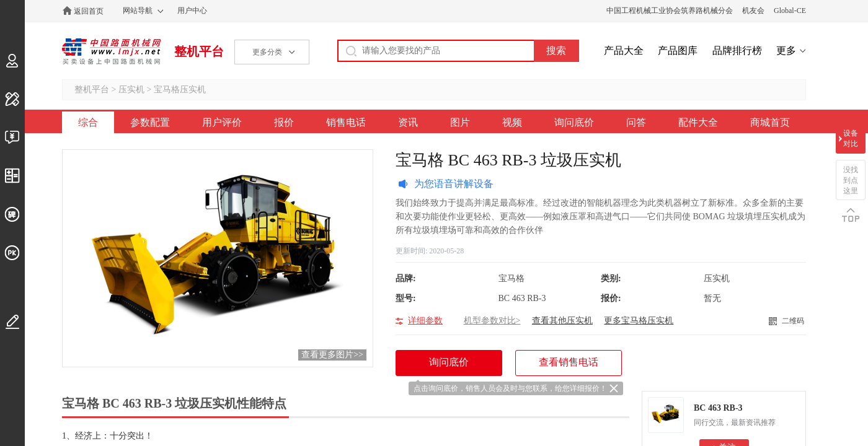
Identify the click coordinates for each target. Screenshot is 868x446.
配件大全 (698, 122)
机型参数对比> (492, 321)
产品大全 (624, 50)
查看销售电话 (569, 362)
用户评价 (222, 122)
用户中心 (192, 11)
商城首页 (770, 122)
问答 (636, 122)
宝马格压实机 (180, 90)
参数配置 (150, 122)
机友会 (753, 11)
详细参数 (425, 321)
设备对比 (851, 138)
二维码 (793, 321)
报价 (284, 122)
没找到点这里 (851, 180)
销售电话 (346, 122)
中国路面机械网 (111, 51)
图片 (460, 122)
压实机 (131, 90)
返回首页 (89, 11)
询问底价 (574, 122)
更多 (786, 50)
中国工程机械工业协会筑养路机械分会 (670, 11)
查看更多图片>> (332, 355)
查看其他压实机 (562, 321)
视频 (512, 122)
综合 (88, 122)
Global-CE (790, 11)
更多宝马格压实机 (639, 321)
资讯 (408, 122)
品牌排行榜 (737, 50)
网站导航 (138, 11)
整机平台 (199, 51)
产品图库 (678, 50)
